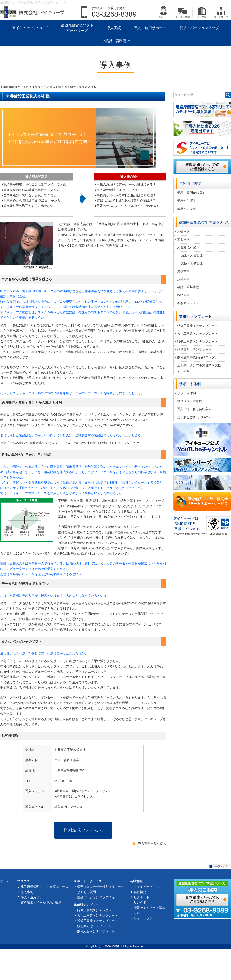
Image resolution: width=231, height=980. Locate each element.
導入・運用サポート (150, 28)
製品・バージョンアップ (199, 28)
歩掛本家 (183, 279)
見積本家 (183, 271)
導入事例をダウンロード (72, 807)
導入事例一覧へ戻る (152, 844)
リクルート (141, 897)
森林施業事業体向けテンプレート (201, 357)
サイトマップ (221, 12)
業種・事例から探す (191, 193)
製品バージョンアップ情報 (96, 897)
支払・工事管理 (192, 263)
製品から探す (187, 209)
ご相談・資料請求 (116, 41)
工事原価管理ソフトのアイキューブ (23, 87)
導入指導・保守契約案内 (194, 409)
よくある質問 (183, 12)
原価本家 (183, 231)
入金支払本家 (187, 247)
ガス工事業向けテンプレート (197, 334)
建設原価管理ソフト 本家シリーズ (77, 28)
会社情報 (202, 12)
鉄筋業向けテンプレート (194, 349)
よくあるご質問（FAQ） (194, 417)
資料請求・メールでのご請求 (41, 903)
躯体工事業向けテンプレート (197, 326)
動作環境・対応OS (190, 401)
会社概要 (140, 892)
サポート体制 (187, 393)
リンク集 (140, 903)
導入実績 (114, 28)
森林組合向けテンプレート (96, 931)
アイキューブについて (30, 28)
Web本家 (184, 295)
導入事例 (27, 892)
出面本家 (183, 239)
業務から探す (187, 201)
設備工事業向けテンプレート (197, 342)
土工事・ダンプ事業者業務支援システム (199, 368)
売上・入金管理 (192, 255)
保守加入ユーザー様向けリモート (101, 887)
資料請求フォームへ (83, 830)
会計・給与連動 (188, 287)
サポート (163, 12)
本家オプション (188, 303)
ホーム (5, 881)
